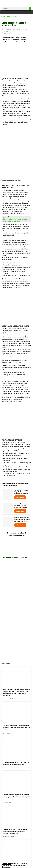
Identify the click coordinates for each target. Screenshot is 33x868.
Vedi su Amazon (20, 497)
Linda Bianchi (8, 29)
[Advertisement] (16, 61)
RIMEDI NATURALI (7, 33)
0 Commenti (25, 29)
